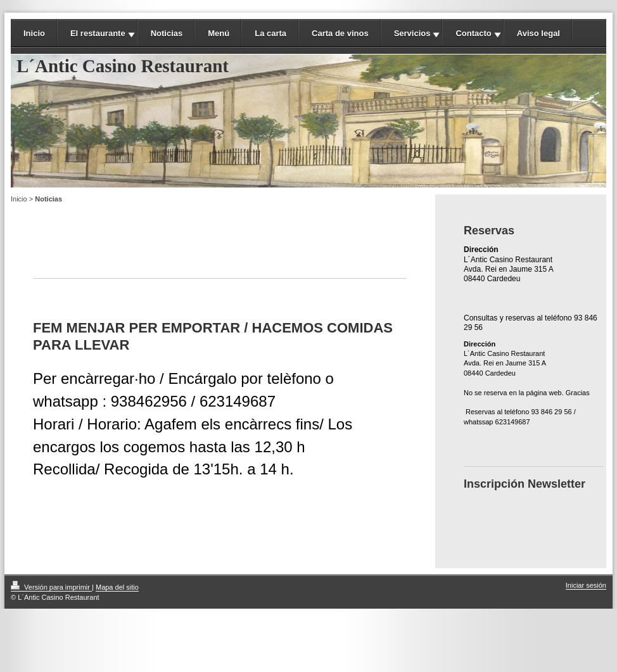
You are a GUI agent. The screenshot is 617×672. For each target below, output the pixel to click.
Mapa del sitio (117, 587)
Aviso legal (538, 33)
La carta (270, 33)
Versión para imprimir (51, 587)
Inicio (34, 33)
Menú (219, 33)
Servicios (412, 33)
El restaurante (98, 33)
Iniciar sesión (586, 585)
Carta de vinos (340, 33)
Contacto (473, 33)
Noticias (167, 33)
